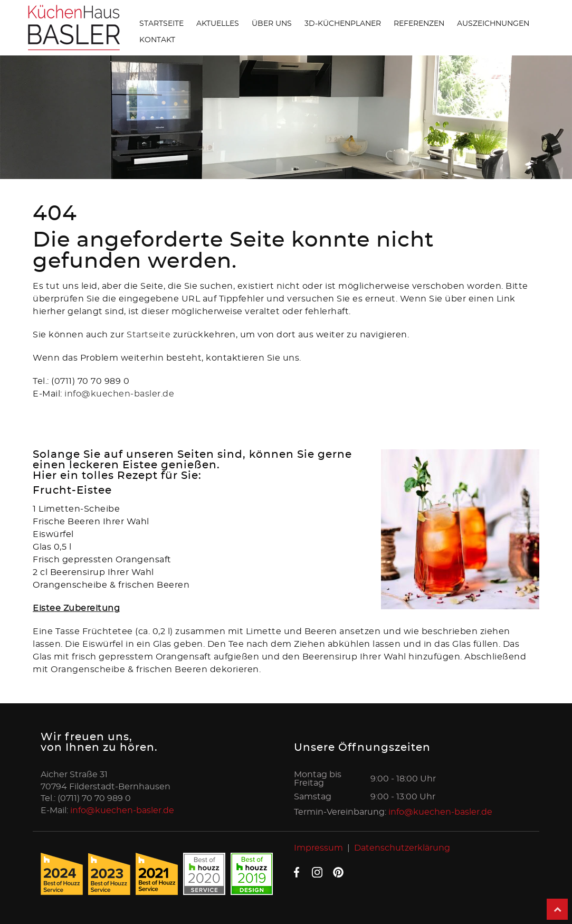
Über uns (272, 24)
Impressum (318, 848)
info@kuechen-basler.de (119, 394)
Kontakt (157, 40)
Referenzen (419, 24)
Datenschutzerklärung (402, 848)
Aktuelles (218, 24)
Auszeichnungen (493, 24)
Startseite (161, 24)
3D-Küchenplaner (343, 24)
